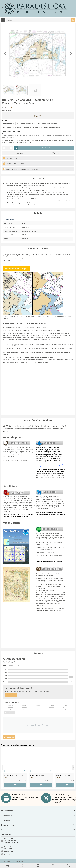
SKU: (3, 110)
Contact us (7, 854)
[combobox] (40, 20)
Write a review (19, 108)
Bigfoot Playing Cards (37, 775)
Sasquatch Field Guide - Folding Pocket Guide (15, 775)
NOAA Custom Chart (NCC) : (12, 131)
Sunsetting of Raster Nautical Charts (31, 333)
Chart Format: (7, 121)
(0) (13, 108)
